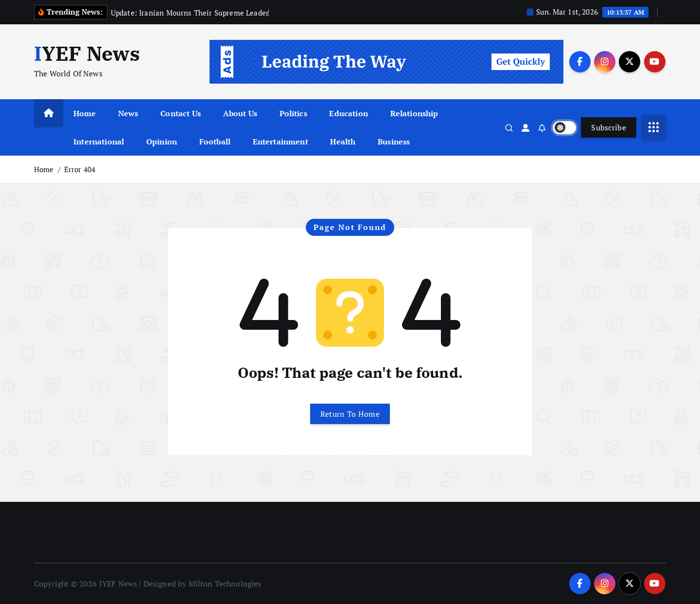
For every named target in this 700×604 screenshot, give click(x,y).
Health (343, 142)
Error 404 (80, 169)
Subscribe (609, 127)
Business (394, 142)
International (99, 142)
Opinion (162, 142)
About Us (240, 113)
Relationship (414, 113)
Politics (293, 113)
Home (85, 113)
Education (348, 113)
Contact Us (181, 113)
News (128, 113)
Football (215, 142)
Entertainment (280, 142)
